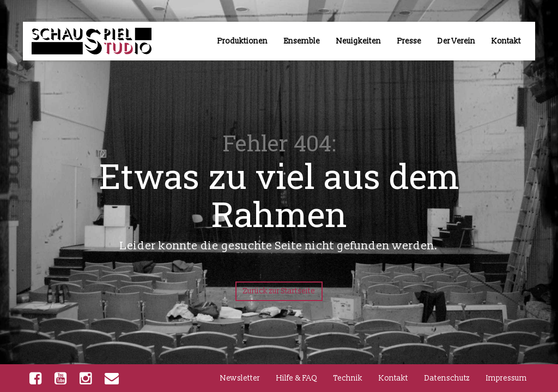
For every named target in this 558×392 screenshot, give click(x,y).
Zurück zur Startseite (279, 291)
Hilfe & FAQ (297, 378)
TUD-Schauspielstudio (81, 45)
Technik (348, 378)
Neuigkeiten (359, 41)
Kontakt (506, 41)
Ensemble (302, 41)
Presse (409, 41)
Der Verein (456, 41)
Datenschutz (447, 378)
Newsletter (240, 378)
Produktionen (242, 41)
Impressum (507, 378)
